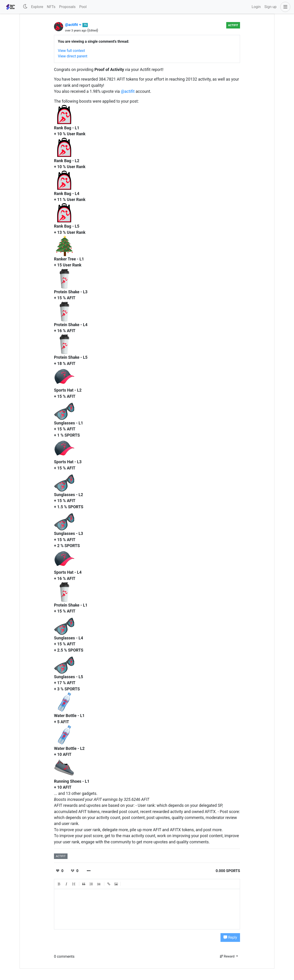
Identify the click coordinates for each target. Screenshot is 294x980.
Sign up (270, 7)
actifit (61, 856)
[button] (284, 7)
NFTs (51, 7)
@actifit (73, 25)
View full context (71, 51)
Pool (83, 7)
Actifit (233, 25)
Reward (228, 956)
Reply (230, 937)
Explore (37, 7)
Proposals (67, 7)
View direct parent (73, 56)
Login (256, 7)
